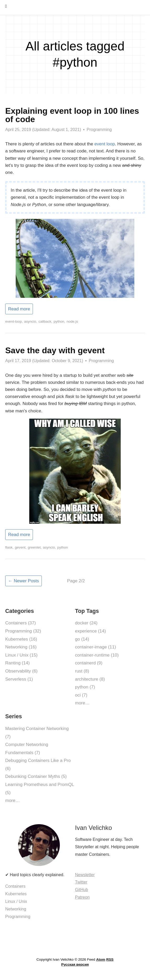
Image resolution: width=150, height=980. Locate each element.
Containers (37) (21, 623)
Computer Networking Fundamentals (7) (27, 749)
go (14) (82, 639)
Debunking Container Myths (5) (36, 776)
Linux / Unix (16, 901)
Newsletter (85, 875)
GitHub (82, 890)
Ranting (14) (18, 663)
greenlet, (35, 547)
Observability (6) (21, 671)
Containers (15, 886)
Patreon (82, 897)
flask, (9, 547)
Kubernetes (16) (21, 639)
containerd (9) (89, 663)
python (63, 547)
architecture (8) (90, 679)
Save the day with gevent (55, 350)
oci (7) (81, 695)
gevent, (21, 547)
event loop (105, 144)
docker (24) (86, 623)
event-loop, (14, 321)
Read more (19, 309)
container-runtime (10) (97, 655)
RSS (110, 959)
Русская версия (75, 964)
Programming (99, 130)
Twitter (81, 882)
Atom (101, 959)
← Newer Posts (24, 581)
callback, (45, 321)
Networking (16, 909)
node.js (72, 321)
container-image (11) (96, 647)
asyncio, (31, 321)
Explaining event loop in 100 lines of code (72, 115)
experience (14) (90, 631)
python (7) (85, 687)
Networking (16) (21, 647)
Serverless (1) (19, 679)
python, (59, 321)
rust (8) (82, 671)
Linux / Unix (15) (21, 655)
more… (82, 703)
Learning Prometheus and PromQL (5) (40, 789)
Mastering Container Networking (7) (37, 733)
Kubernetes (16, 894)
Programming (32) (23, 631)
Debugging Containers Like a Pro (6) (38, 765)
